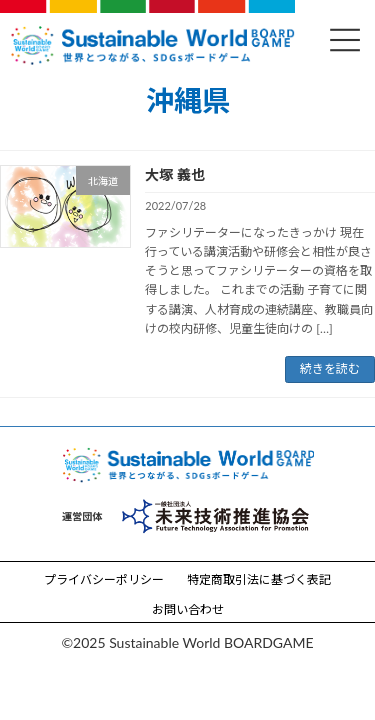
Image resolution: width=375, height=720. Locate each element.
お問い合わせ (188, 609)
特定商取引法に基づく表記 (259, 579)
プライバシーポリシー (104, 579)
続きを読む (330, 368)
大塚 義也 (174, 174)
